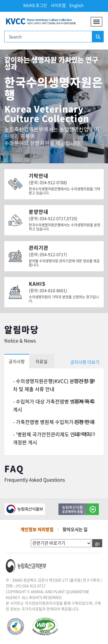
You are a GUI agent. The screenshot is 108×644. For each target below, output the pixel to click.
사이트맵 (58, 5)
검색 (98, 37)
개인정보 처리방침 (37, 529)
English (76, 5)
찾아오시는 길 (75, 529)
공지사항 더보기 (85, 362)
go (97, 543)
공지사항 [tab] (17, 361)
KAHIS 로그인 (35, 5)
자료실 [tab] (41, 361)
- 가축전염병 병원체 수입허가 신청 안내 (54, 422)
